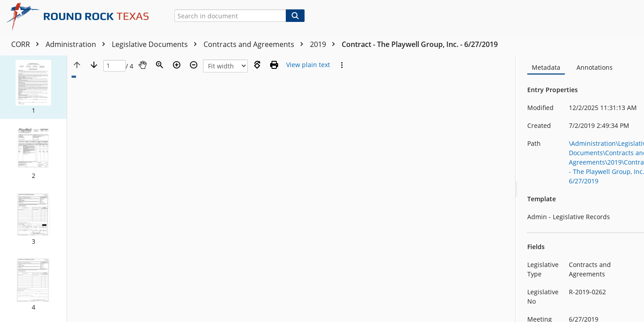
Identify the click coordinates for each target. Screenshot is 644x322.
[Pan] (143, 65)
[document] (581, 189)
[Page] (114, 66)
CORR (27, 44)
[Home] (81, 17)
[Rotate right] (257, 65)
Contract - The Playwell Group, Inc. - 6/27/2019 (420, 44)
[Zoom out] (194, 65)
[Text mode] (308, 65)
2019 (325, 44)
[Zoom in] (177, 65)
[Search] (295, 16)
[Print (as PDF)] (274, 65)
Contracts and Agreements (256, 44)
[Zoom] (160, 65)
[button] (33, 87)
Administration (78, 44)
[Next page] (94, 65)
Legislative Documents (157, 44)
